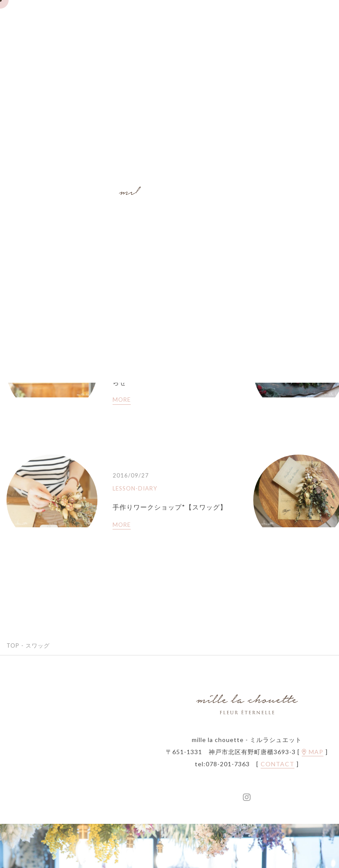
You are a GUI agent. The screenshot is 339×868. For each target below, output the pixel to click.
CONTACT (278, 764)
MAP (313, 752)
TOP (13, 645)
